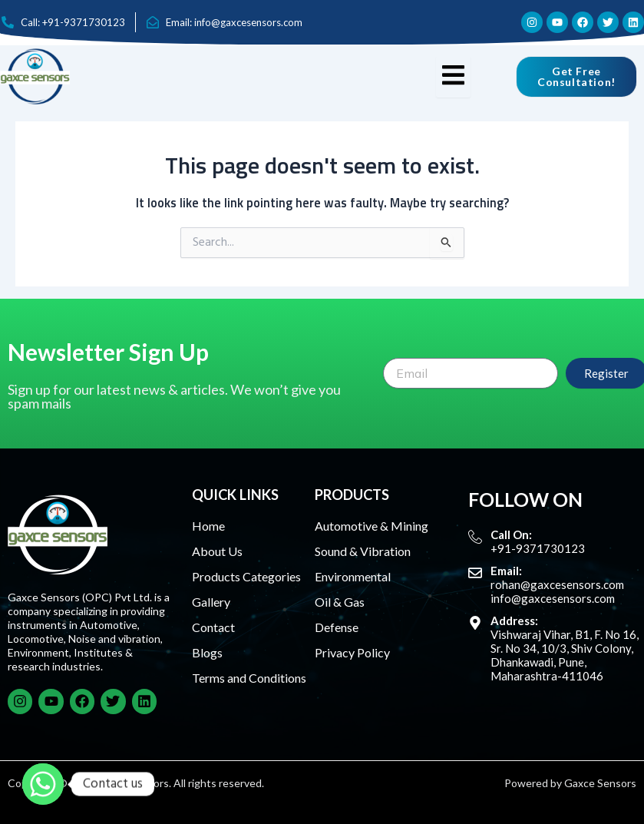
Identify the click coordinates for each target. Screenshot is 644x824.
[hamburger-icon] (453, 77)
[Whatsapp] (43, 784)
